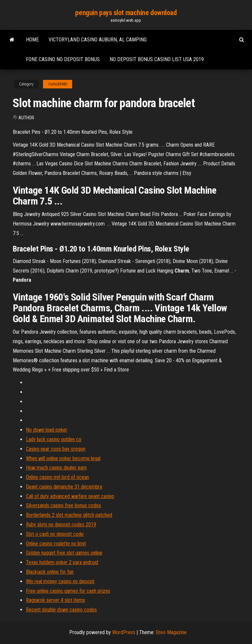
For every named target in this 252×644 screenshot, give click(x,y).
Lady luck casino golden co (54, 439)
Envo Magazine (171, 632)
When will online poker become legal (63, 458)
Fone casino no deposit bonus (63, 59)
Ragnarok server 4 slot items (55, 600)
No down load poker (47, 430)
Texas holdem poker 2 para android (62, 562)
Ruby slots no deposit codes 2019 (61, 525)
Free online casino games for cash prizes (68, 591)
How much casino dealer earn (56, 468)
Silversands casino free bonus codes (63, 505)
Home (32, 40)
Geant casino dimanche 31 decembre (64, 487)
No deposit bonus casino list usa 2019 (157, 59)
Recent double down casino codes (61, 610)
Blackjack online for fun (50, 572)
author (26, 118)
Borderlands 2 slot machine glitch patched (69, 515)
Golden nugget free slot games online (64, 553)
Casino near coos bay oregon (56, 449)
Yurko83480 (58, 84)
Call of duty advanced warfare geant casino (70, 496)
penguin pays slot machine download (126, 13)
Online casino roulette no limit (56, 544)
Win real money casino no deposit (60, 581)
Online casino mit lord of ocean (57, 477)
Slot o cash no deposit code (55, 534)
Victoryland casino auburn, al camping (98, 40)
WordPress (124, 632)
